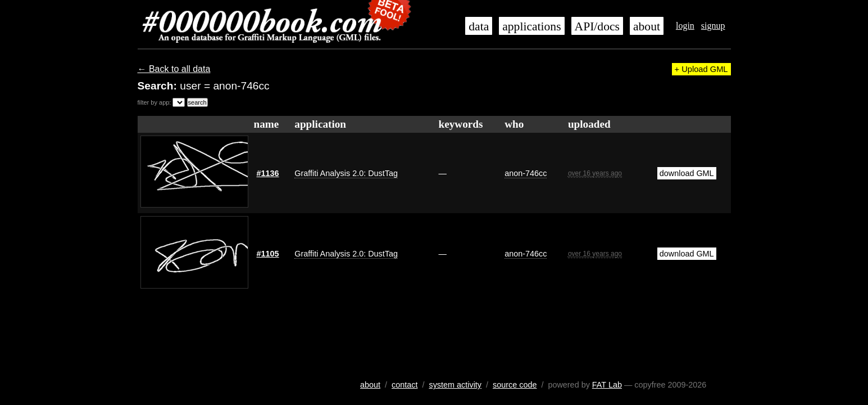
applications (531, 26)
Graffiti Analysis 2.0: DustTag (346, 173)
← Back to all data (174, 69)
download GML (687, 173)
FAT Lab (607, 385)
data (479, 26)
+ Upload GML (701, 69)
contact (405, 385)
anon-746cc (526, 173)
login (685, 26)
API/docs (597, 26)
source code (515, 385)
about (647, 26)
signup (713, 26)
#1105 (268, 254)
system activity (455, 385)
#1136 (268, 173)
